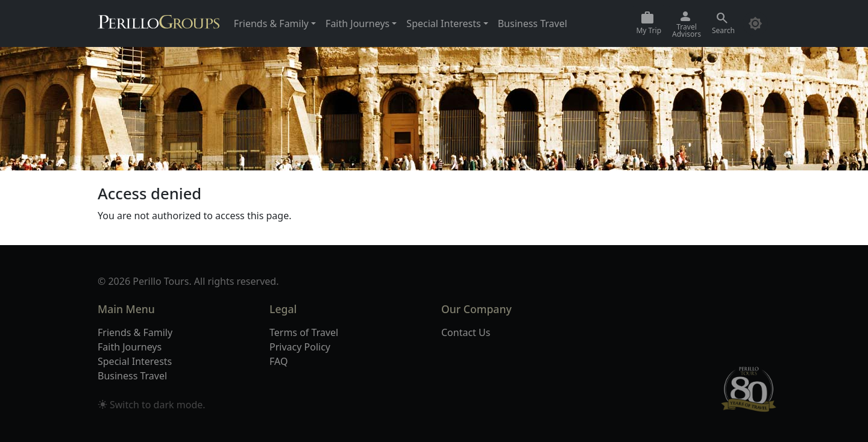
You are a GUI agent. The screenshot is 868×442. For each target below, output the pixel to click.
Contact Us (466, 332)
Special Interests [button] (443, 23)
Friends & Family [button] (271, 23)
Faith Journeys (130, 347)
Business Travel (533, 23)
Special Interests (135, 361)
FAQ (278, 361)
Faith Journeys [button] (357, 23)
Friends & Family (135, 332)
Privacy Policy (300, 347)
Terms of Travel (304, 332)
